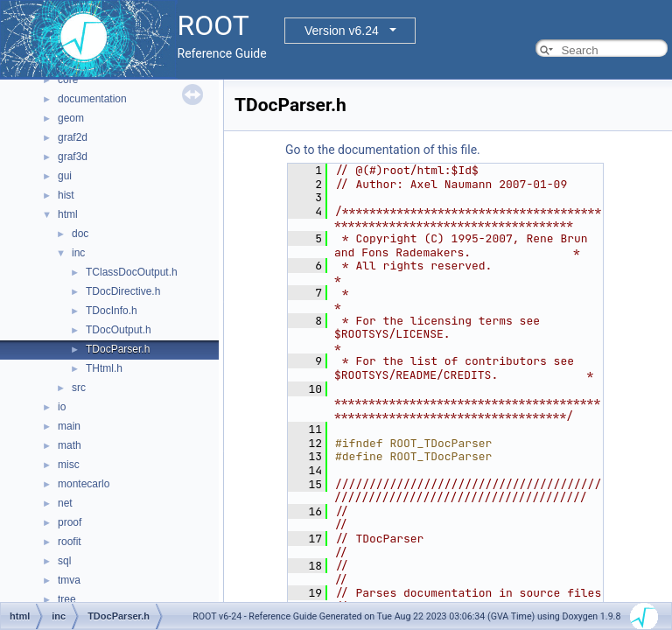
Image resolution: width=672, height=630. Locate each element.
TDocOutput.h (119, 330)
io (62, 407)
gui (65, 176)
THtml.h (104, 368)
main (69, 426)
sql (64, 561)
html (68, 214)
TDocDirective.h (123, 291)
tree (67, 599)
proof (70, 522)
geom (71, 118)
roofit (70, 542)
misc (69, 465)
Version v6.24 (342, 31)
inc (78, 253)
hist (66, 195)
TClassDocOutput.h (132, 272)
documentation (92, 99)
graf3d (73, 157)
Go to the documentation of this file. (383, 150)
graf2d (73, 137)
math (70, 445)
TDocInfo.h (112, 311)
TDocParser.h (118, 349)
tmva (69, 580)
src (79, 388)
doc (80, 234)
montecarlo (84, 484)
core (68, 80)
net (65, 503)
